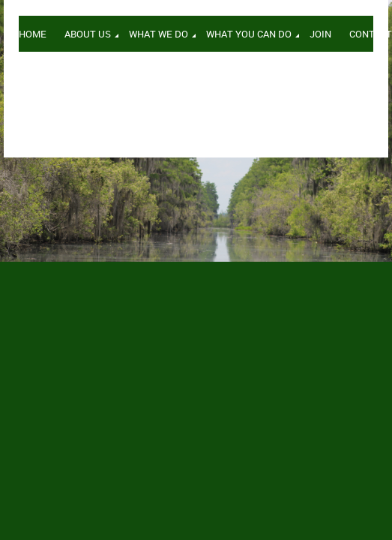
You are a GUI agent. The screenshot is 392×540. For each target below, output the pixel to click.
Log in (361, 74)
